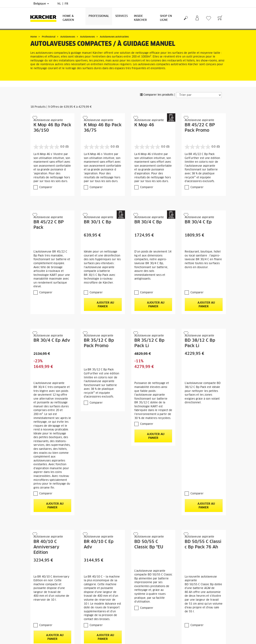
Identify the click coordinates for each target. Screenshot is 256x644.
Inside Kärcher (140, 18)
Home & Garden (68, 18)
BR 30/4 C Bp (148, 222)
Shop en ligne (166, 18)
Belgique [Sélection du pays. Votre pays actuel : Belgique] (41, 4)
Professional (99, 16)
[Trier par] (199, 95)
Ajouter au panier (103, 304)
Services (121, 16)
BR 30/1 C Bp (98, 222)
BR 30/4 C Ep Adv (52, 340)
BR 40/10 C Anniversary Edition (46, 547)
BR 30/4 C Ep (198, 222)
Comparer (46, 187)
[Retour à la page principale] (45, 18)
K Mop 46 (144, 125)
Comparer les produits (157, 95)
